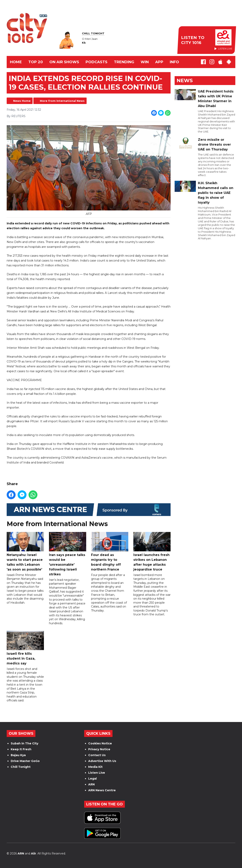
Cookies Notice (100, 743)
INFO (174, 62)
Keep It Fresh (21, 749)
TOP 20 (36, 62)
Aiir (33, 853)
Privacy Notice (99, 749)
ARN (91, 784)
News (185, 80)
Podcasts (97, 62)
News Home (22, 101)
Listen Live (97, 773)
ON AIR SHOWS (64, 62)
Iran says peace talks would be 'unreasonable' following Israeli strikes (68, 554)
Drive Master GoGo (25, 761)
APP (159, 62)
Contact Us (97, 755)
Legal (92, 779)
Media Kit (95, 767)
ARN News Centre (102, 790)
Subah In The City (24, 743)
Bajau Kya (18, 755)
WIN (145, 62)
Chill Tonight (21, 767)
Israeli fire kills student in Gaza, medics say (25, 648)
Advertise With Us (102, 761)
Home (16, 62)
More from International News (62, 101)
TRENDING (124, 62)
